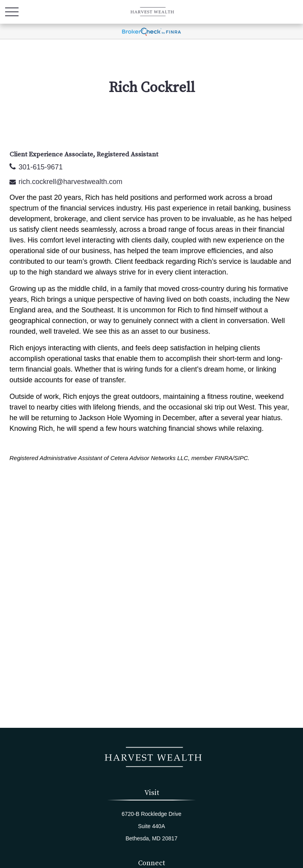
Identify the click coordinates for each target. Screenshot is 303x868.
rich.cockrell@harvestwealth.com (70, 182)
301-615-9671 (41, 167)
